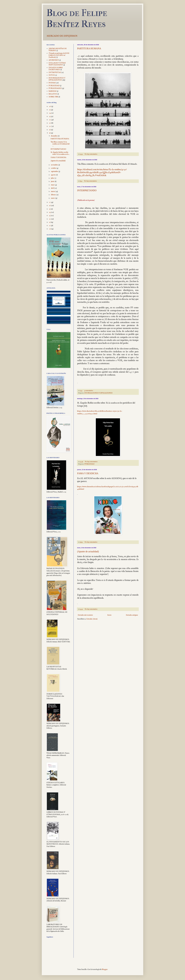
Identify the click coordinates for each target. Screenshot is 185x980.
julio (53, 178)
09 (50, 229)
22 (50, 120)
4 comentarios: (89, 391)
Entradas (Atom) (92, 619)
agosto (54, 175)
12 (50, 219)
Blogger (105, 969)
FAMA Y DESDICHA (88, 473)
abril (53, 188)
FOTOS (52, 75)
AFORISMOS (54, 60)
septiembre (55, 171)
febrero (54, 195)
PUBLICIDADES (55, 88)
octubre (54, 168)
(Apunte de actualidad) (88, 551)
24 (50, 113)
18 (50, 133)
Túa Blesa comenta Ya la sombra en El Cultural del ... (60, 144)
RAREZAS (53, 91)
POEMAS (52, 83)
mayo (53, 185)
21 (50, 123)
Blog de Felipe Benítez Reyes (77, 18)
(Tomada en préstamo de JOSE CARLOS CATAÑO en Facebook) (59, 55)
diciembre (54, 136)
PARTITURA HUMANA (89, 48)
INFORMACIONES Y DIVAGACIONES (98, 393)
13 (50, 216)
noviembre (55, 165)
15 (50, 209)
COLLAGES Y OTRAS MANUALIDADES (57, 64)
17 (50, 202)
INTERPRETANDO (87, 190)
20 (50, 126)
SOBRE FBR (53, 97)
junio (53, 181)
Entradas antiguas (132, 615)
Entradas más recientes (85, 615)
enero (53, 198)
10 (50, 226)
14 (50, 212)
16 (50, 206)
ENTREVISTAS (55, 72)
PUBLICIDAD (89, 464)
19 (50, 130)
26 (50, 106)
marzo (53, 191)
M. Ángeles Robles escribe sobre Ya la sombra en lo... (60, 153)
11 (50, 222)
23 (50, 116)
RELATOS (53, 94)
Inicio (109, 615)
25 (50, 110)
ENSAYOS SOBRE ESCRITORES (56, 69)
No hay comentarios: (91, 154)
